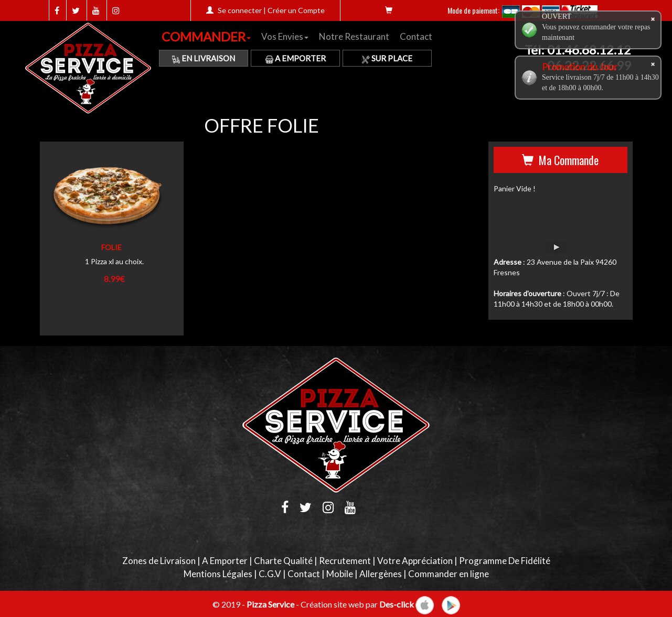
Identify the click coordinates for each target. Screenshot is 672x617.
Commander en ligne (449, 574)
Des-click (397, 604)
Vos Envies (285, 36)
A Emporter (296, 58)
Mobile (340, 574)
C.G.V (270, 574)
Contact (416, 36)
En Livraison (204, 58)
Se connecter (240, 10)
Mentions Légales (218, 574)
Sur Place (387, 58)
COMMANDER (206, 36)
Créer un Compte (296, 10)
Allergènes (381, 574)
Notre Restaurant (354, 36)
